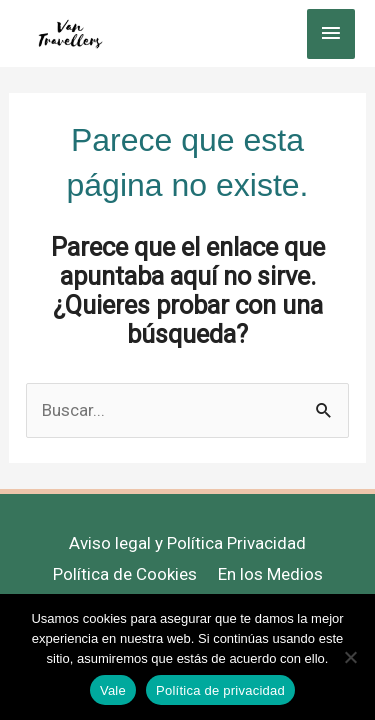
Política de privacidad (220, 690)
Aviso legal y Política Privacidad (187, 543)
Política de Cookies (125, 574)
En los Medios (270, 574)
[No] (350, 657)
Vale (113, 690)
